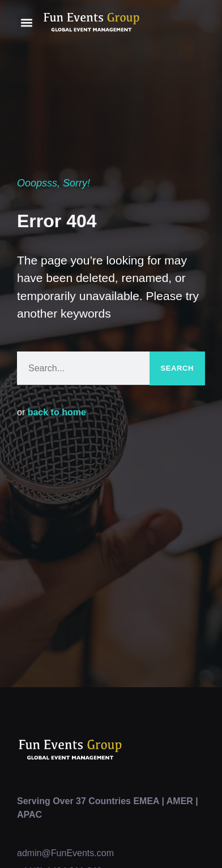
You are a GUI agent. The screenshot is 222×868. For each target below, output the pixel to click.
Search (178, 368)
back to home (57, 412)
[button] (26, 23)
